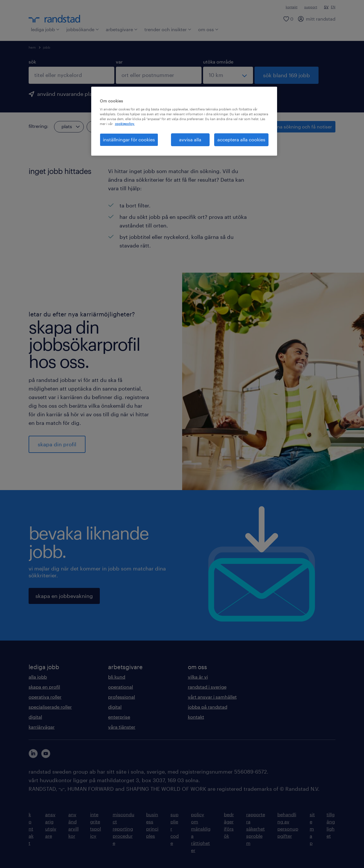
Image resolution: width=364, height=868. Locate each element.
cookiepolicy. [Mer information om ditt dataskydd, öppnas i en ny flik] (125, 124)
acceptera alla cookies (241, 139)
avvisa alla (190, 139)
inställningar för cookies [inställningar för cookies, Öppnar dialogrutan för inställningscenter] (129, 139)
